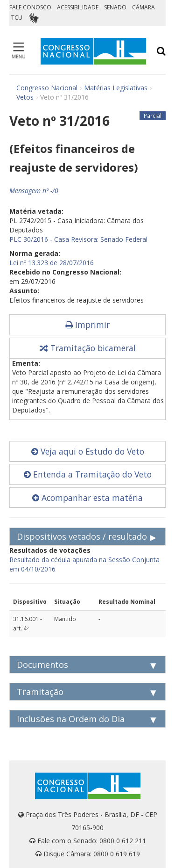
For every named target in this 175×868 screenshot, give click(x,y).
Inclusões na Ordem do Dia (71, 719)
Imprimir (87, 325)
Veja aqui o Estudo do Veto (88, 451)
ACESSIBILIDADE (78, 7)
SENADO (115, 7)
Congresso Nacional (47, 88)
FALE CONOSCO (30, 7)
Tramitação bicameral (88, 348)
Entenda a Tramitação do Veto (88, 474)
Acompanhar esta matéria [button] (87, 498)
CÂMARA (143, 7)
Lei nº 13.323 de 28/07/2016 (52, 263)
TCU (17, 18)
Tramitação (40, 692)
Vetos (25, 97)
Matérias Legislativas (116, 88)
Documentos (42, 665)
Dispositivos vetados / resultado (82, 536)
